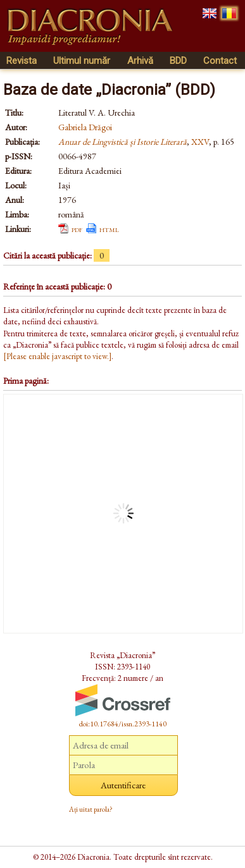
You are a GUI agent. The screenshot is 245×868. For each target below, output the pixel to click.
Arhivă (140, 61)
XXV (200, 142)
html (109, 229)
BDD (178, 61)
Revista (22, 61)
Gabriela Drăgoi (85, 127)
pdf (77, 229)
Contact (220, 61)
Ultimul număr (82, 61)
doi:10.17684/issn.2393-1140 (123, 724)
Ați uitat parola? (91, 809)
